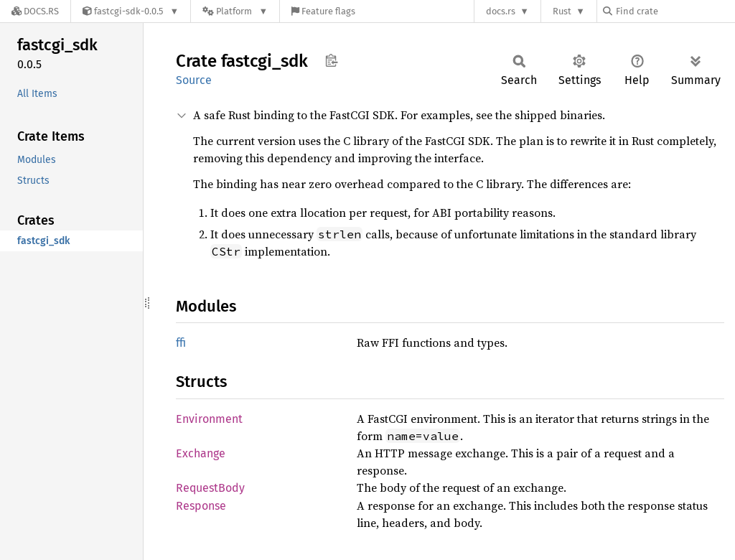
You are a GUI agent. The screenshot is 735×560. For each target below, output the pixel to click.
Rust (562, 11)
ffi (181, 343)
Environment (209, 419)
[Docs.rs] (35, 11)
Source (194, 80)
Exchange (201, 453)
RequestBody (210, 488)
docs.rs (501, 11)
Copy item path (331, 60)
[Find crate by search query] (675, 11)
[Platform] (235, 11)
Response (201, 506)
